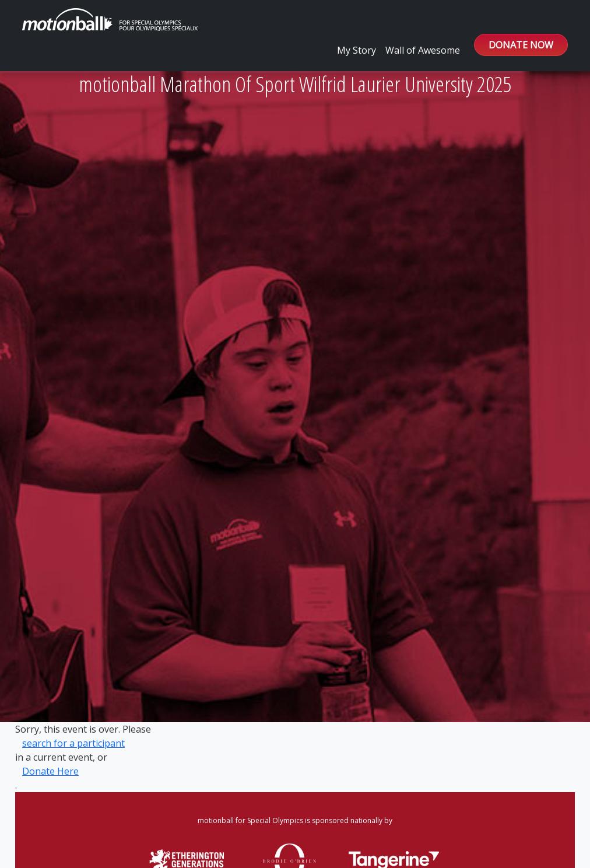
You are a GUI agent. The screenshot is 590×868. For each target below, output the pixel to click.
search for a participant (73, 743)
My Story (357, 50)
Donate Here (50, 771)
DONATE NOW (521, 45)
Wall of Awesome (423, 50)
